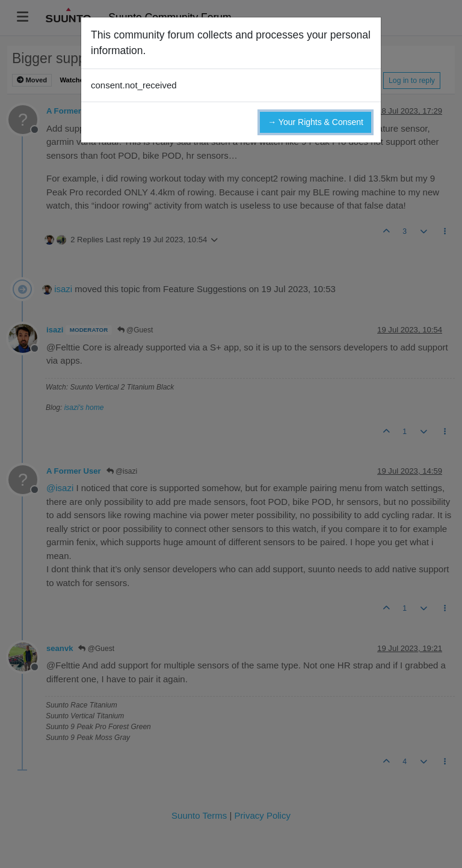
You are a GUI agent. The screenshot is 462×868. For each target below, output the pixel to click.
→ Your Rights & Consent (316, 122)
